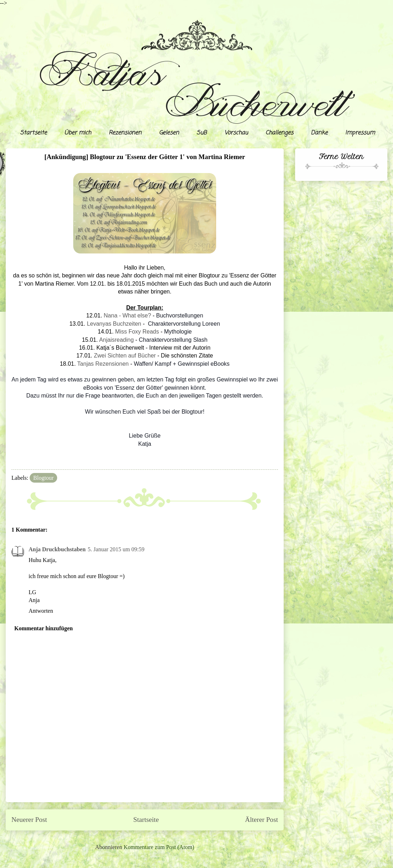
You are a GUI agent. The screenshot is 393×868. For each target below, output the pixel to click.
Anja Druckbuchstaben (57, 549)
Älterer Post (262, 820)
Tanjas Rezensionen (103, 364)
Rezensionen (125, 133)
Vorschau (236, 133)
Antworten (41, 611)
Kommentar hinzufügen (44, 628)
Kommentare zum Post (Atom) (159, 847)
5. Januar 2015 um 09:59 (116, 549)
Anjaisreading (116, 340)
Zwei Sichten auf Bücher (125, 356)
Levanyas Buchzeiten (114, 324)
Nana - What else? (127, 315)
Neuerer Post (29, 820)
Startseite (33, 133)
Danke (319, 133)
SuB (202, 133)
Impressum (360, 133)
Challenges (279, 133)
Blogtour (43, 478)
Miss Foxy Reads (137, 332)
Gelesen (169, 133)
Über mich (78, 133)
